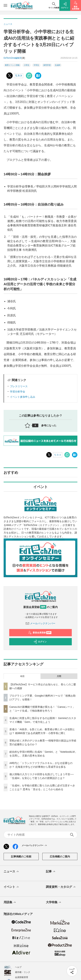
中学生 (36, 65)
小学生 (27, 65)
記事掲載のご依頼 (21, 856)
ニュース (11, 872)
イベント (11, 887)
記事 (51, 872)
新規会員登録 (40, 633)
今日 (22, 676)
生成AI (58, 65)
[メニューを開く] (5, 5)
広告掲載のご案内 (60, 856)
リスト (19, 76)
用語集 (10, 902)
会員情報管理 (22, 977)
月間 (59, 676)
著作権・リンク (23, 972)
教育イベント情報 (12, 65)
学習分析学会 (18, 392)
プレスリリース (19, 386)
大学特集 (54, 902)
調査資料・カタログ (61, 887)
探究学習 (47, 65)
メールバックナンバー (40, 623)
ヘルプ (18, 967)
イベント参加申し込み (23, 397)
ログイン (40, 642)
